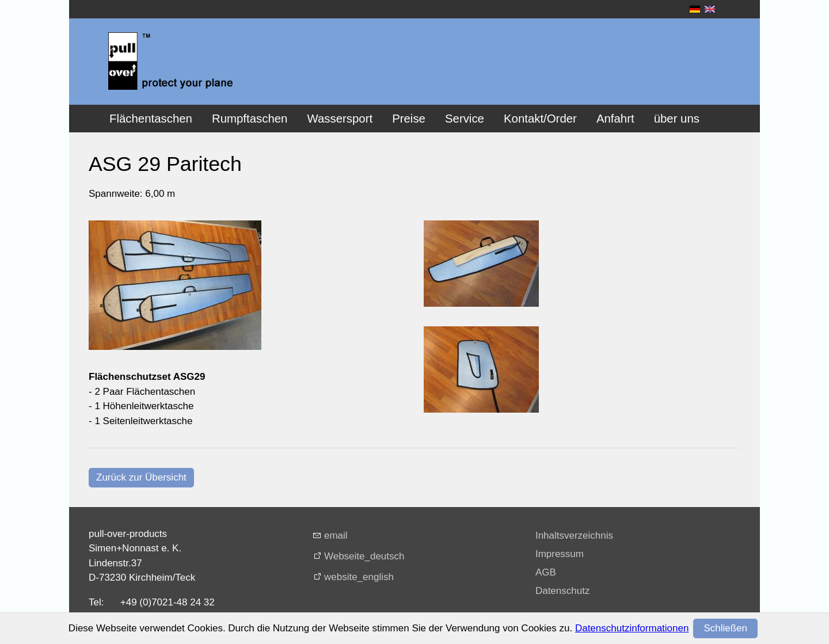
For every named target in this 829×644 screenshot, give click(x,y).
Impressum (560, 554)
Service (465, 119)
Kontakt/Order (540, 119)
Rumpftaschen (250, 119)
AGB (546, 572)
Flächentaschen (151, 119)
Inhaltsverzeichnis (574, 536)
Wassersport (340, 119)
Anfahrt (615, 119)
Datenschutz (563, 591)
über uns (677, 119)
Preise (409, 119)
